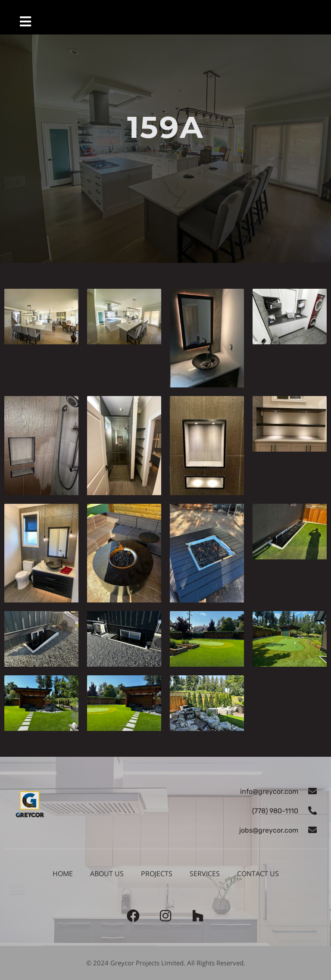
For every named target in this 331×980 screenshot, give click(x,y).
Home (63, 874)
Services (205, 874)
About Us (107, 874)
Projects (157, 874)
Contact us (258, 874)
